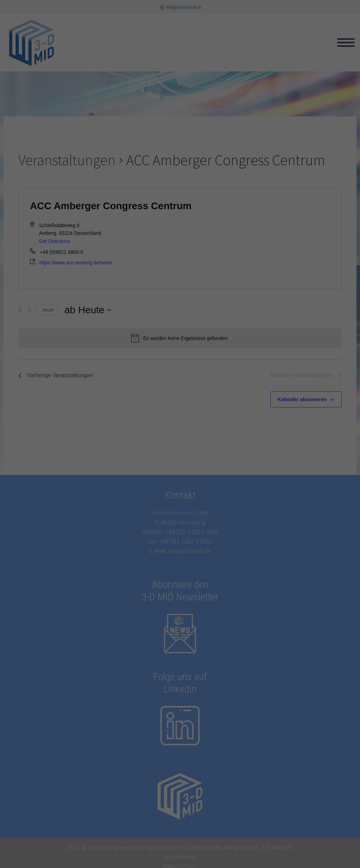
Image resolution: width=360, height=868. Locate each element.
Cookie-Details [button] (152, 547)
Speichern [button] (180, 515)
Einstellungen (233, 440)
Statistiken (111, 468)
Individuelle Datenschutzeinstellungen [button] (180, 534)
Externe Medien (117, 478)
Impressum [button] (211, 547)
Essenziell (111, 458)
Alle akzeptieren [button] (180, 495)
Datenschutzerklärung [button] (183, 547)
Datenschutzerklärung (115, 440)
